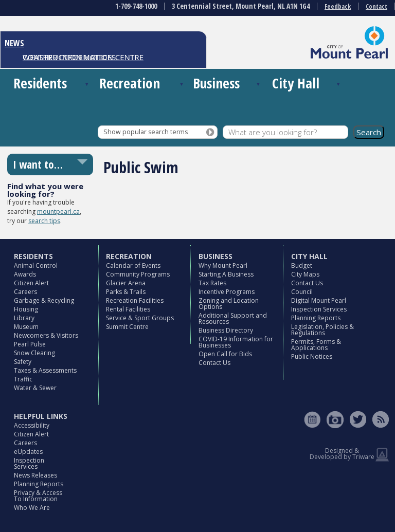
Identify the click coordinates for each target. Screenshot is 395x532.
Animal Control (36, 265)
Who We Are (32, 508)
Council (302, 292)
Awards (25, 274)
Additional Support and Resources (233, 318)
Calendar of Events (133, 265)
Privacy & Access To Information (38, 496)
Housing (26, 309)
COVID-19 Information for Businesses (236, 342)
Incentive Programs (227, 292)
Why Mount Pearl (223, 265)
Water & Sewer (35, 388)
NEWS (14, 43)
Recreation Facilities (135, 300)
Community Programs (138, 274)
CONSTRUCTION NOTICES (69, 57)
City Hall (296, 83)
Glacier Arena (126, 283)
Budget (302, 265)
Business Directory (226, 330)
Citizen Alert (31, 283)
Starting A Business (226, 274)
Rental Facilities (128, 309)
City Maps (305, 274)
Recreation (130, 83)
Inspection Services (319, 309)
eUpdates (28, 452)
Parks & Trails (126, 292)
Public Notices (312, 356)
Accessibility (32, 425)
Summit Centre (127, 327)
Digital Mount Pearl (319, 300)
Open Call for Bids (225, 354)
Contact (376, 6)
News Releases (35, 475)
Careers (25, 292)
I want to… (38, 164)
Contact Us (214, 363)
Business (216, 83)
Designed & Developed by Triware (342, 454)
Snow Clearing (34, 353)
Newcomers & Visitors (46, 335)
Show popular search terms (146, 132)
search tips (44, 221)
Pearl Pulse (30, 344)
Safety (23, 362)
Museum (26, 327)
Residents (40, 83)
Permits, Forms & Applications (316, 345)
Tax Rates (212, 283)
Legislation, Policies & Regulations (322, 330)
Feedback (338, 6)
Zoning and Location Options (229, 304)
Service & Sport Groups (140, 318)
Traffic (23, 379)
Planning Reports (316, 318)
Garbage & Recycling (44, 300)
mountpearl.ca (58, 212)
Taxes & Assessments (45, 370)
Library (24, 318)
